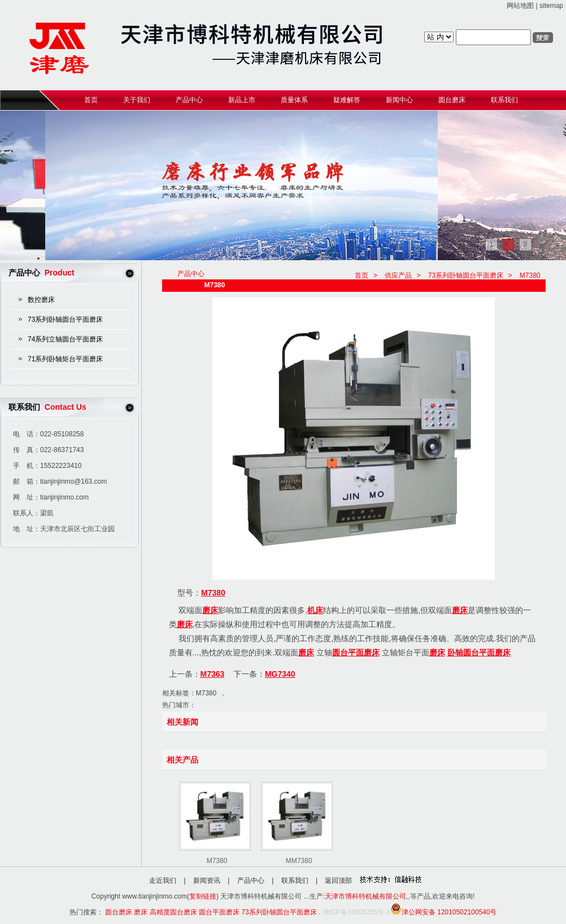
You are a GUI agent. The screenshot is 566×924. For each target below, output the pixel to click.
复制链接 (203, 896)
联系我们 (295, 881)
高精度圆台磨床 (173, 912)
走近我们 (163, 881)
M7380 (530, 275)
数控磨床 (41, 300)
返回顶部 (338, 881)
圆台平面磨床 (356, 653)
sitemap (551, 6)
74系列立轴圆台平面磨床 (65, 339)
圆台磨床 (119, 912)
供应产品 (398, 275)
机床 (315, 610)
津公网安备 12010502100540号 (444, 912)
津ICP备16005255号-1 (356, 912)
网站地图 (520, 6)
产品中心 (251, 881)
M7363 (213, 674)
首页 (362, 275)
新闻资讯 (207, 881)
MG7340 (280, 674)
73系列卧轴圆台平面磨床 (65, 319)
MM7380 (299, 861)
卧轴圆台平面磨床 (479, 653)
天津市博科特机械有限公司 (365, 896)
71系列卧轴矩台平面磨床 (65, 359)
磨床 (210, 610)
